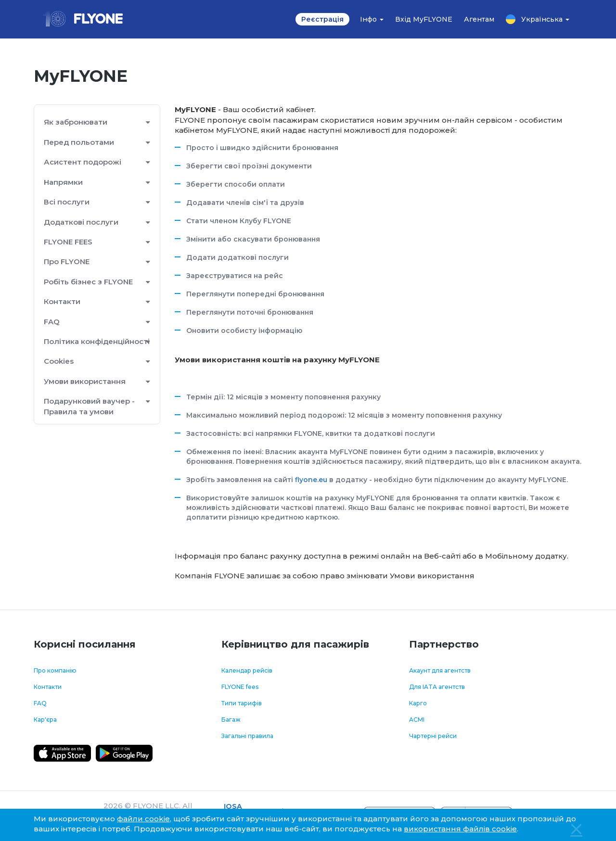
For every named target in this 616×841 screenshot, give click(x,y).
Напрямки (63, 182)
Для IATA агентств (437, 687)
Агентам (479, 19)
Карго (418, 703)
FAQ (52, 322)
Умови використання (85, 381)
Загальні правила (247, 736)
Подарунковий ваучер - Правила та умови (89, 406)
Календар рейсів (247, 670)
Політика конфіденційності (97, 341)
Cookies (59, 361)
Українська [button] (538, 19)
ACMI (417, 720)
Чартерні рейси (433, 736)
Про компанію (55, 670)
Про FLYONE (67, 261)
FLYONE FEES (68, 242)
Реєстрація (322, 19)
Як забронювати (76, 122)
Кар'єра (45, 720)
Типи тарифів (242, 703)
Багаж (231, 720)
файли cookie (143, 819)
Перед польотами (79, 142)
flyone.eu (311, 480)
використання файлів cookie (460, 829)
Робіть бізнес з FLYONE (88, 282)
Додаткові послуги (81, 222)
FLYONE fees (240, 687)
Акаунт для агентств (440, 670)
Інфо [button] (372, 19)
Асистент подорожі (83, 162)
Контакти (62, 301)
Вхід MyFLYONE (424, 19)
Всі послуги (67, 202)
